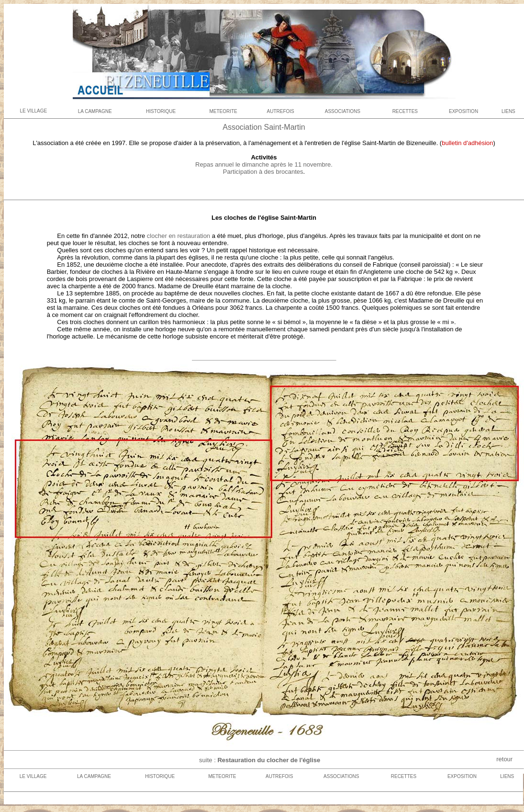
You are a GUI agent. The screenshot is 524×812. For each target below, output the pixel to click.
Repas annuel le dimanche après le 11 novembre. (264, 164)
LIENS (508, 111)
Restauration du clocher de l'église (268, 760)
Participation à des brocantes (263, 172)
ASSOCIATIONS (343, 111)
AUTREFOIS (281, 111)
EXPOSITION (463, 111)
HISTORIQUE (161, 111)
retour (504, 759)
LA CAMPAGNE (95, 111)
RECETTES (405, 111)
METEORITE (223, 111)
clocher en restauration (178, 236)
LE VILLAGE (33, 111)
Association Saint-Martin (264, 127)
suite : (207, 760)
